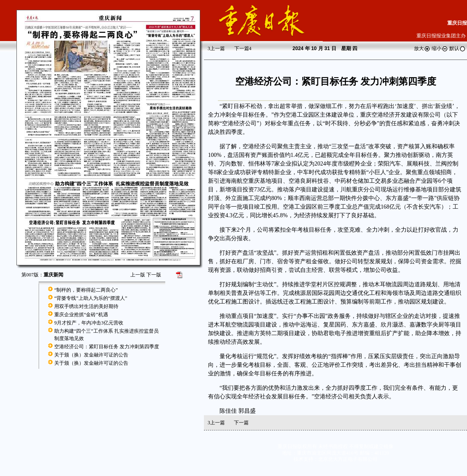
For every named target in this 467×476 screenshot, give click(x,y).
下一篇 (243, 48)
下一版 (154, 275)
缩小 (440, 48)
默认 (458, 48)
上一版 (138, 275)
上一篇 (216, 48)
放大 (422, 48)
